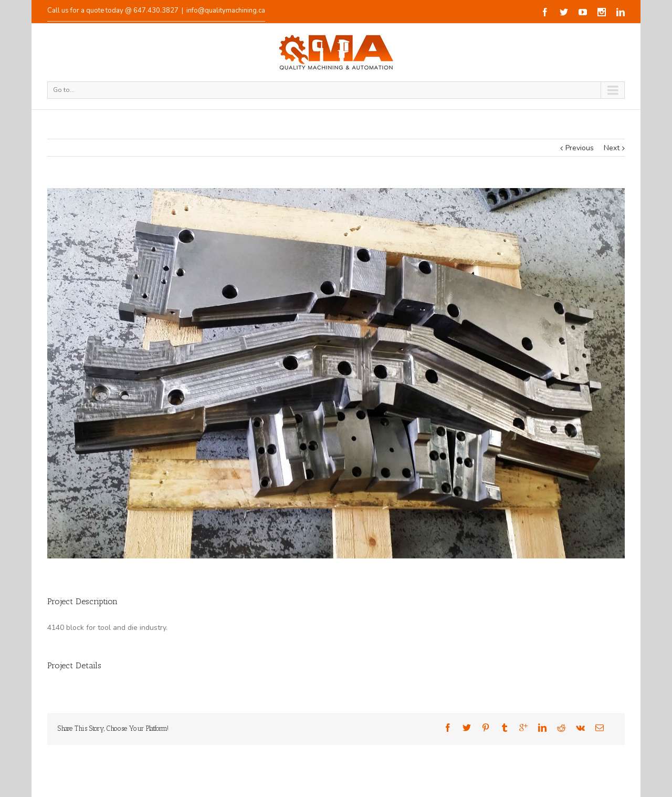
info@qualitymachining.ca (226, 11)
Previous (580, 148)
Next (612, 148)
